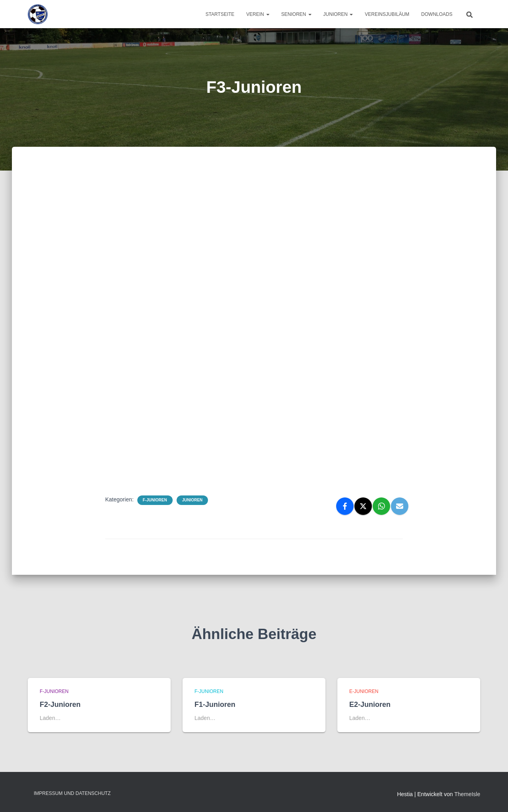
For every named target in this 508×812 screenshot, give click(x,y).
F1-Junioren (215, 705)
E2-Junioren (370, 705)
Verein (258, 14)
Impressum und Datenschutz (72, 793)
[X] (363, 506)
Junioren (338, 14)
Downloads (437, 14)
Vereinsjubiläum (387, 14)
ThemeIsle (467, 794)
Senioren (296, 14)
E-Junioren (364, 691)
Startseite (220, 14)
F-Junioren (155, 500)
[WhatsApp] (381, 506)
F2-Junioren (60, 705)
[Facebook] (345, 506)
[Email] (400, 506)
